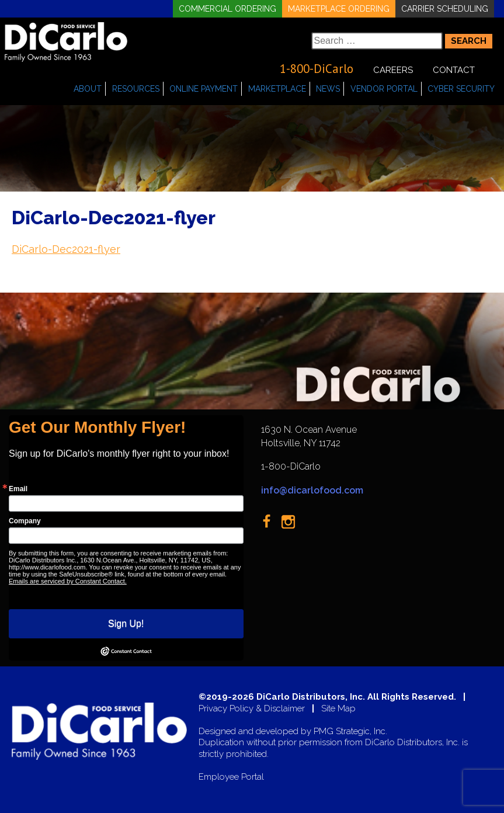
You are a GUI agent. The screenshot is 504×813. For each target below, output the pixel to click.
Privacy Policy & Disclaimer (252, 709)
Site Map (338, 709)
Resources (136, 89)
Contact (454, 70)
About (88, 89)
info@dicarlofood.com (312, 490)
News (328, 89)
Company (25, 521)
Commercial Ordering (227, 9)
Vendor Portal (384, 89)
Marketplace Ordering (339, 9)
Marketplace (277, 89)
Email (18, 489)
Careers (393, 70)
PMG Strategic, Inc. (350, 732)
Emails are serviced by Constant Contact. (68, 581)
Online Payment (204, 89)
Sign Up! (126, 623)
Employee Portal (231, 777)
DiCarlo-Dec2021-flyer (66, 249)
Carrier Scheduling (445, 9)
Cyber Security (461, 89)
